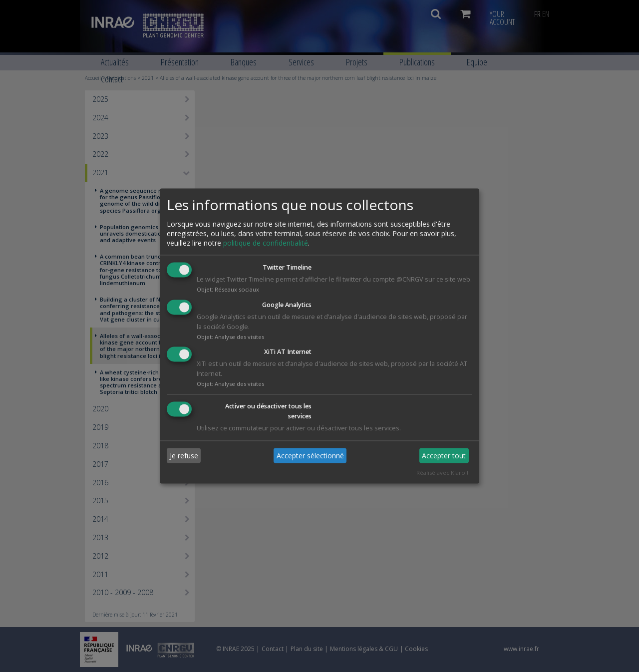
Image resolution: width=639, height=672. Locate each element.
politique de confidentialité (266, 243)
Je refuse (184, 456)
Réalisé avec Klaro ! (442, 473)
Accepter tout (444, 456)
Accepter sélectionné (310, 456)
